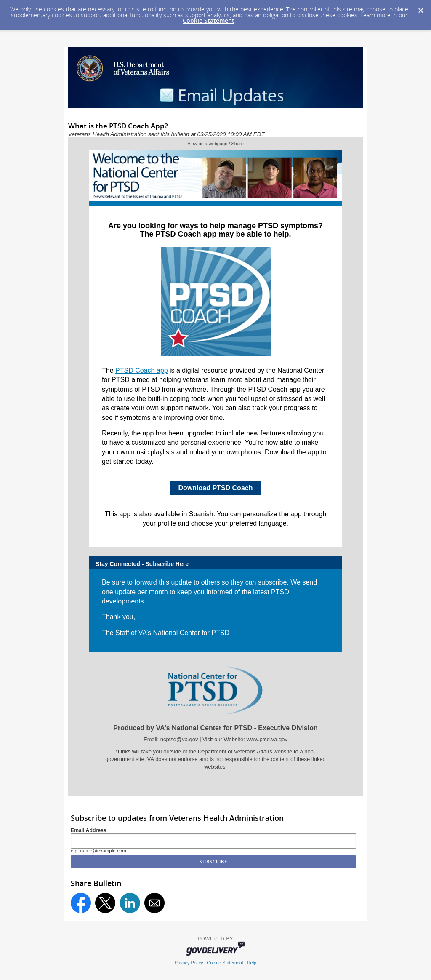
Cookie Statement (209, 20)
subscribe (272, 582)
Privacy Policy (189, 963)
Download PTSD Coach (216, 488)
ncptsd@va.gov (179, 739)
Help (252, 963)
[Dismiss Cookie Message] (420, 8)
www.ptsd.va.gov (267, 739)
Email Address (89, 830)
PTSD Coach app (142, 370)
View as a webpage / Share (215, 144)
